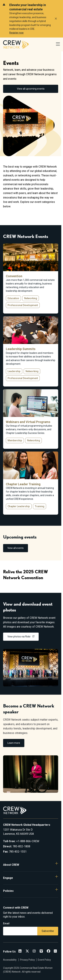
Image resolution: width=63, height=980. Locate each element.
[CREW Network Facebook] (49, 951)
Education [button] (13, 298)
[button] (31, 865)
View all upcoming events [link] (31, 89)
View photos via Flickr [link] (19, 637)
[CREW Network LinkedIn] (20, 951)
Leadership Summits (21, 349)
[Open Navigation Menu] (58, 44)
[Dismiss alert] (56, 19)
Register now (16, 33)
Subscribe (48, 931)
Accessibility (10, 960)
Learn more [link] (14, 743)
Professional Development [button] (23, 305)
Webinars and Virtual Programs (28, 422)
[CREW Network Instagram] (34, 951)
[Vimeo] (41, 951)
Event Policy (44, 960)
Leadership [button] (14, 371)
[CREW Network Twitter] (27, 951)
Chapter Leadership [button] (19, 506)
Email (6, 923)
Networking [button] (31, 298)
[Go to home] (16, 44)
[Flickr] (55, 951)
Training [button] (40, 506)
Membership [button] (15, 440)
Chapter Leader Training (23, 484)
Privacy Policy (27, 960)
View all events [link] (16, 548)
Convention (14, 276)
